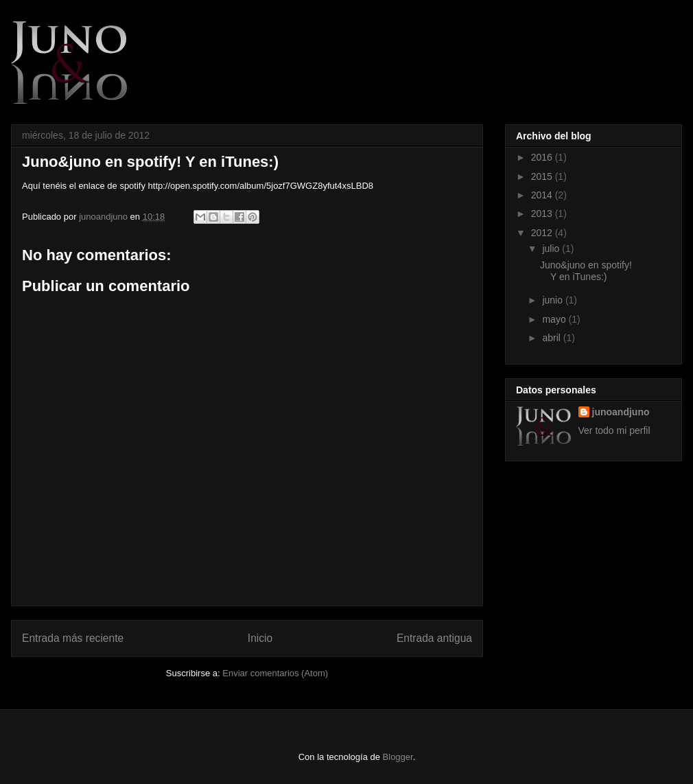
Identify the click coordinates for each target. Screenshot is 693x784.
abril (552, 338)
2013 (543, 214)
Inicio (260, 638)
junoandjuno (104, 217)
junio (553, 300)
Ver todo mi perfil (614, 430)
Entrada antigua (434, 638)
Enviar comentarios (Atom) (275, 673)
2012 (543, 233)
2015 (543, 176)
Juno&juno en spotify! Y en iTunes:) (586, 271)
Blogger (398, 757)
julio (552, 249)
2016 (543, 157)
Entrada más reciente (73, 638)
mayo (555, 319)
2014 (543, 195)
